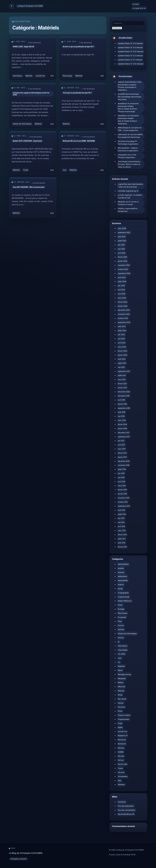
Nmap (120, 695)
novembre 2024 (124, 265)
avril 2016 (122, 482)
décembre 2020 (124, 392)
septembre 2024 (124, 273)
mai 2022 (121, 367)
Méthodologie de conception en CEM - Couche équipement (130, 129)
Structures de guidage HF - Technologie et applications (128, 143)
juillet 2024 (122, 282)
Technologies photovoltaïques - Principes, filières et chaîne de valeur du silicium (130, 164)
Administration (123, 564)
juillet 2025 (122, 241)
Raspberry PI (123, 736)
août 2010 (122, 543)
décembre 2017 (124, 433)
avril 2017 (121, 445)
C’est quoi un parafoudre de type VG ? (77, 93)
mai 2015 (121, 522)
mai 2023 (121, 339)
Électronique (67, 76)
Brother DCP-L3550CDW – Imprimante (28, 141)
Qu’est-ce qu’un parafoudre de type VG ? (78, 47)
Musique (121, 691)
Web (120, 781)
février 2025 (123, 257)
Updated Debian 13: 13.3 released (130, 48)
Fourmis (121, 625)
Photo (120, 711)
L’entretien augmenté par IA (128, 191)
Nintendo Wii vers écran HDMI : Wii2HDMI (79, 141)
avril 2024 (122, 294)
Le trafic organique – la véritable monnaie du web (130, 196)
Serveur (121, 760)
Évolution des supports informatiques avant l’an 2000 (31, 94)
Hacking (121, 629)
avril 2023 (122, 343)
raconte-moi (40, 76)
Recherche (122, 740)
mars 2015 (122, 531)
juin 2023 (121, 335)
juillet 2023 (122, 331)
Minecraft (121, 687)
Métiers (121, 683)
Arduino (121, 585)
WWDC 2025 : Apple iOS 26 (23, 47)
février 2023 (123, 351)
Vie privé (121, 772)
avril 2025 (122, 253)
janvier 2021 (122, 388)
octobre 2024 (123, 269)
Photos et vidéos (124, 715)
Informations (18, 76)
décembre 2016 (124, 461)
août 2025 (122, 237)
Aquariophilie (123, 581)
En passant (122, 617)
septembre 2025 (124, 233)
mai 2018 (121, 416)
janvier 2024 (123, 306)
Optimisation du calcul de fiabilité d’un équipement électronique (130, 136)
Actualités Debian (125, 38)
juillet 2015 (122, 514)
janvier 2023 (123, 355)
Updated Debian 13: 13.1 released (130, 60)
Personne (121, 707)
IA (119, 642)
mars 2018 (122, 420)
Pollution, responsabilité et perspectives (128, 210)
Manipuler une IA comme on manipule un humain (128, 203)
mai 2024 (121, 290)
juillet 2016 (122, 469)
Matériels (29, 76)
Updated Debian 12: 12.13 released (131, 52)
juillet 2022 (122, 363)
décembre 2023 (124, 310)
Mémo (120, 670)
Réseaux (121, 748)
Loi (119, 662)
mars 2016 (122, 486)
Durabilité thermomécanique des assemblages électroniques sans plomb (130, 97)
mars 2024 (122, 298)
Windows (121, 785)
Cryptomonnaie (124, 597)
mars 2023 (122, 347)
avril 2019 (122, 400)
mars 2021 (122, 380)
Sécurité (121, 756)
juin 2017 (121, 441)
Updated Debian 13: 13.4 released (130, 43)
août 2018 (122, 412)
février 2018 (122, 424)
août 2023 (122, 327)
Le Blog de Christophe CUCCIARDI (30, 6)
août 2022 (122, 359)
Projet (120, 723)
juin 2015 (121, 518)
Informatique (123, 650)
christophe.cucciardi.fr (19, 859)
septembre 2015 (124, 506)
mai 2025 (121, 249)
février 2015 (122, 535)
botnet (120, 589)
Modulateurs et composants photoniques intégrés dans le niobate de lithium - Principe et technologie (128, 108)
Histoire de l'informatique (22, 124)
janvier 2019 (122, 404)
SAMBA (121, 752)
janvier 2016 (122, 494)
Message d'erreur (125, 674)
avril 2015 (122, 526)
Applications (123, 576)
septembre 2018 (124, 408)
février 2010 (122, 547)
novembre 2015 (124, 498)
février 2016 (122, 490)
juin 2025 (121, 245)
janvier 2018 (122, 429)
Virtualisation (123, 777)
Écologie (121, 609)
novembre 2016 (124, 465)
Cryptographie (123, 593)
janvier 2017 (122, 457)
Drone (120, 605)
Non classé (122, 699)
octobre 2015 (123, 502)
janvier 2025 (123, 261)
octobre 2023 (123, 318)
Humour (121, 638)
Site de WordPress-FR (126, 814)
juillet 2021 (122, 375)
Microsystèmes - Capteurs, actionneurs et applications (128, 149)
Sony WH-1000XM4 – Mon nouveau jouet (29, 187)
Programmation (124, 719)
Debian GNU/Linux (125, 601)
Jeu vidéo (122, 654)
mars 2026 (122, 228)
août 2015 (122, 510)
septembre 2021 (124, 371)
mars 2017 (122, 449)
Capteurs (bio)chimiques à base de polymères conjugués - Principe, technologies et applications (130, 86)
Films (120, 621)
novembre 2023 (124, 314)
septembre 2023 (124, 322)
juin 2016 (121, 473)
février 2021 (122, 384)
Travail (26, 170)
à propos (136, 4)
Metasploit (122, 679)
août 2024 (122, 278)
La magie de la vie (139, 8)
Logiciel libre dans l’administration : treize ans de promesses (130, 186)
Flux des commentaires (127, 810)
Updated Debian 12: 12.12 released (131, 64)
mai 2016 (121, 478)
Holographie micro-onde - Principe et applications (128, 156)
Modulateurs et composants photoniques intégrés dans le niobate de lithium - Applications (128, 120)
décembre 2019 (124, 396)
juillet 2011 (122, 539)
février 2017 (122, 453)
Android (121, 568)
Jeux (65, 170)
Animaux (121, 572)
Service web (123, 764)
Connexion (122, 802)
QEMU (120, 728)
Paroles (121, 703)
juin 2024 (121, 286)
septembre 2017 (124, 437)
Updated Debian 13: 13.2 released (130, 56)
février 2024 (123, 302)
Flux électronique (125, 76)
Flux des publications (126, 806)
